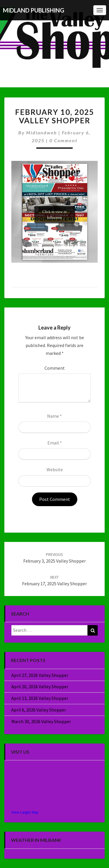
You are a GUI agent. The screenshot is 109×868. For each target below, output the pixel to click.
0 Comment (64, 140)
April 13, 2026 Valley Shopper (40, 698)
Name (54, 416)
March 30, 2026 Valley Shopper (41, 721)
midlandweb (42, 132)
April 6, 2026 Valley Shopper (39, 710)
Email (55, 443)
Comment (55, 368)
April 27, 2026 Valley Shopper (40, 675)
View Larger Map (25, 812)
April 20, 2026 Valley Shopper (40, 686)
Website (55, 469)
